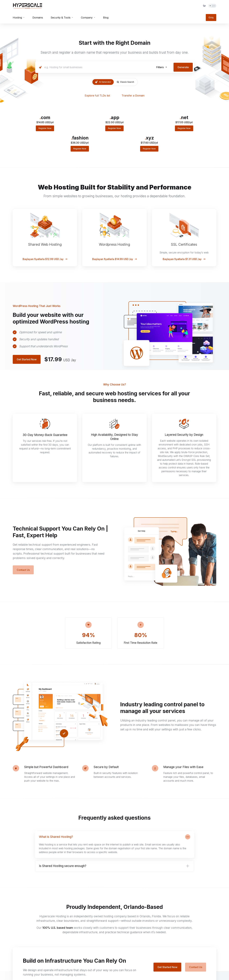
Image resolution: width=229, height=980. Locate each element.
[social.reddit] (30, 942)
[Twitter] (14, 942)
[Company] (88, 18)
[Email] (22, 943)
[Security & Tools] (62, 18)
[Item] (204, 6)
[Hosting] (19, 18)
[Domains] (38, 18)
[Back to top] (215, 969)
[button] (162, 67)
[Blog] (106, 18)
